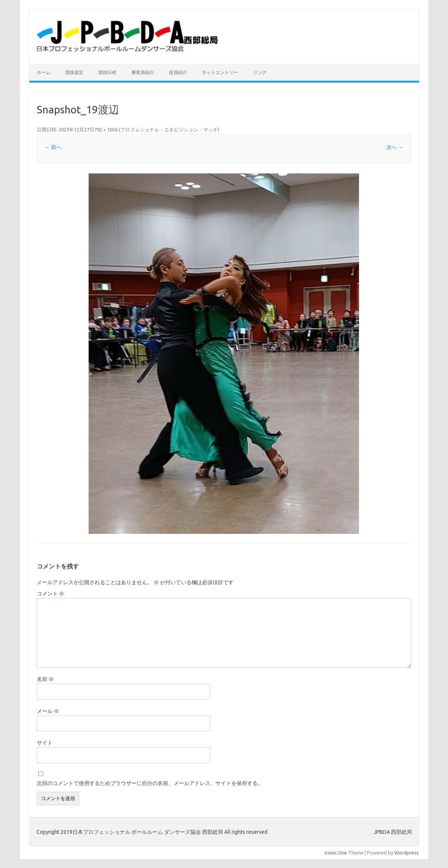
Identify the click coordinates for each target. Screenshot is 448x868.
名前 (45, 679)
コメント (51, 594)
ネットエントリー (220, 72)
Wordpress (407, 853)
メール (48, 711)
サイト (45, 743)
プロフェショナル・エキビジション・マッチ (169, 130)
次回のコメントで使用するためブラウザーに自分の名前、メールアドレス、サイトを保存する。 (150, 783)
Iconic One (336, 853)
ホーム (44, 72)
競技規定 (74, 72)
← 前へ (53, 147)
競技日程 (107, 72)
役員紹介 (178, 72)
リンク (260, 72)
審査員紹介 (143, 72)
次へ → (395, 147)
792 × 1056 (106, 130)
